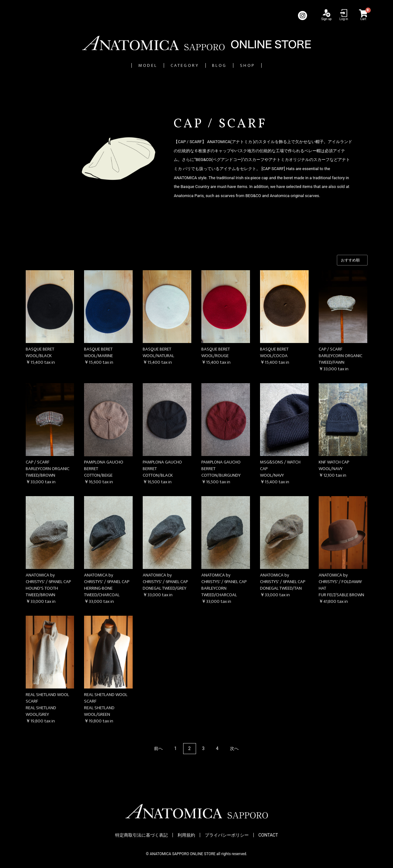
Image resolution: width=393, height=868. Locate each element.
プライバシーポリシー (227, 835)
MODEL (116, 65)
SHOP (280, 65)
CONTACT (268, 835)
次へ (234, 749)
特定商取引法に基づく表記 (141, 835)
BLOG (233, 65)
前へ (158, 749)
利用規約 (186, 835)
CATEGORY (176, 65)
